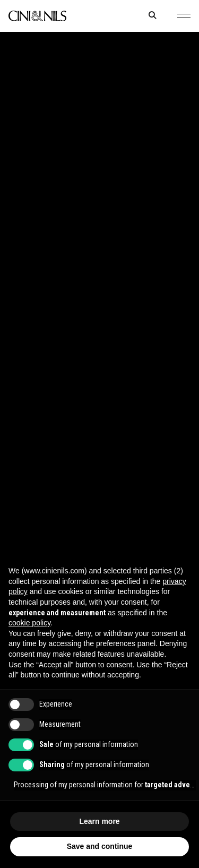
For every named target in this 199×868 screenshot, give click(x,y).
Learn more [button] (99, 821)
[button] (184, 16)
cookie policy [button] (29, 623)
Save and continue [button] (100, 846)
